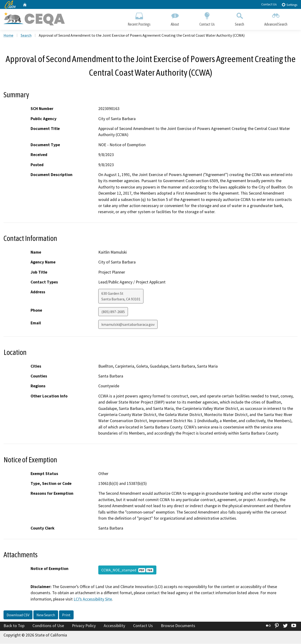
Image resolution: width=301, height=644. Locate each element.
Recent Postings (139, 18)
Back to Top (14, 626)
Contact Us (269, 4)
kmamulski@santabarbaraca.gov (128, 325)
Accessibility (114, 626)
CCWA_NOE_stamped (127, 570)
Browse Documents (178, 626)
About (175, 18)
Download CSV (18, 615)
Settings (289, 5)
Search (240, 18)
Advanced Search (276, 18)
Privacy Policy (84, 626)
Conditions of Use (48, 626)
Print (66, 615)
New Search (46, 615)
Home (8, 35)
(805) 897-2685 (113, 312)
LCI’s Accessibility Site (93, 599)
